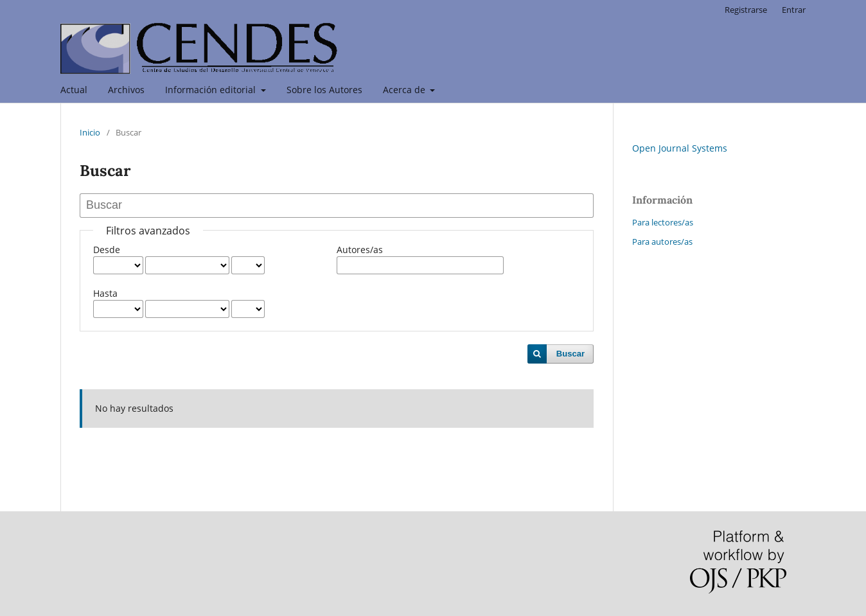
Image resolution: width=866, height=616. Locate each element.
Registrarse (746, 10)
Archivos (126, 90)
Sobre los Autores (324, 90)
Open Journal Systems (680, 148)
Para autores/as (662, 242)
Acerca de (405, 90)
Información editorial (212, 90)
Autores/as (360, 250)
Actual (74, 90)
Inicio (90, 132)
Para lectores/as (663, 222)
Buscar (570, 354)
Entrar (794, 10)
